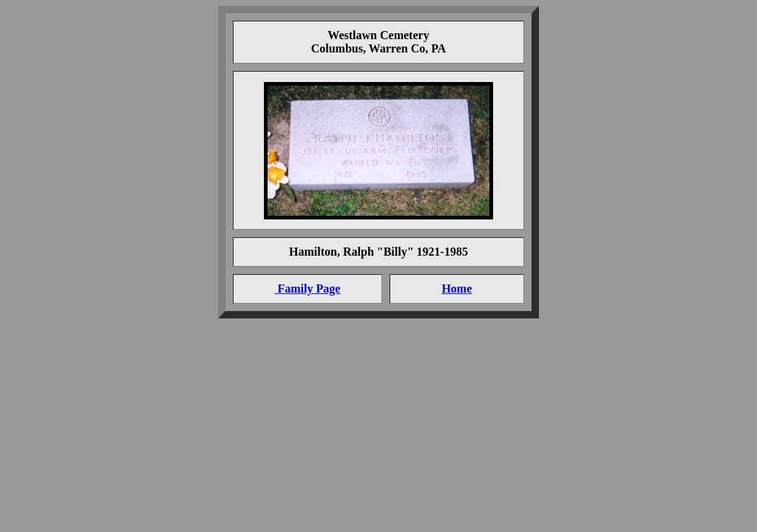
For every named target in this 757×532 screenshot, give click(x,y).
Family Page (307, 289)
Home (456, 289)
